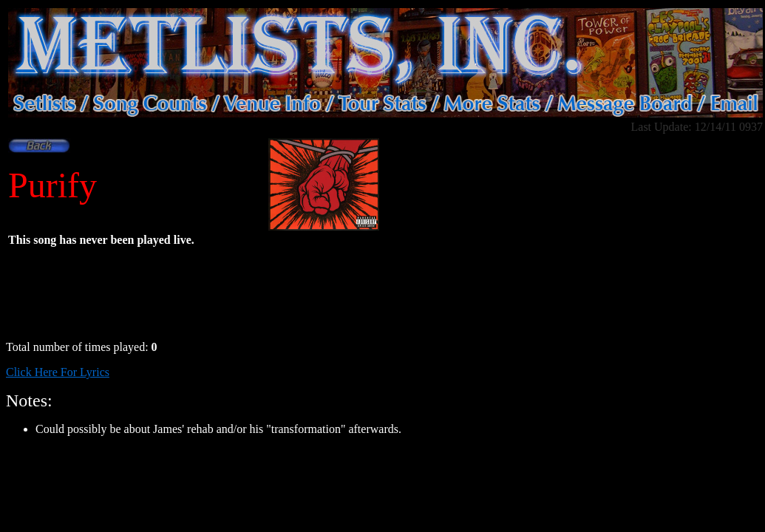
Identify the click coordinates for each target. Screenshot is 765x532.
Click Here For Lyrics (58, 372)
